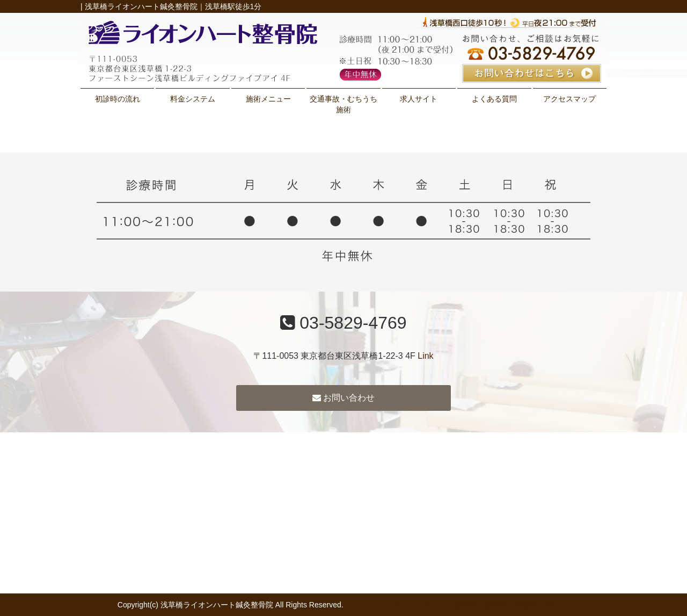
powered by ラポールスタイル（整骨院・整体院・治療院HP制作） (458, 605)
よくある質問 (494, 99)
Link (425, 356)
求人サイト (419, 99)
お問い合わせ (343, 398)
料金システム (193, 99)
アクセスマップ (569, 99)
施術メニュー (268, 99)
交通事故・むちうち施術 (343, 104)
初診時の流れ (118, 99)
